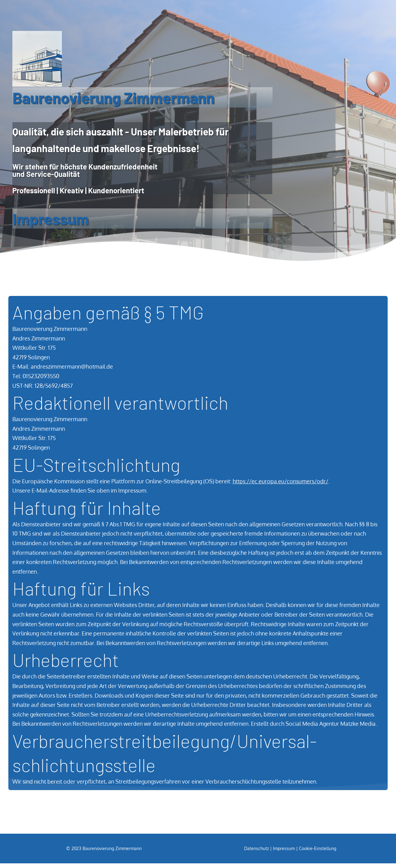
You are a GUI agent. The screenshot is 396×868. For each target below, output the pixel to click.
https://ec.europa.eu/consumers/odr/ (280, 485)
